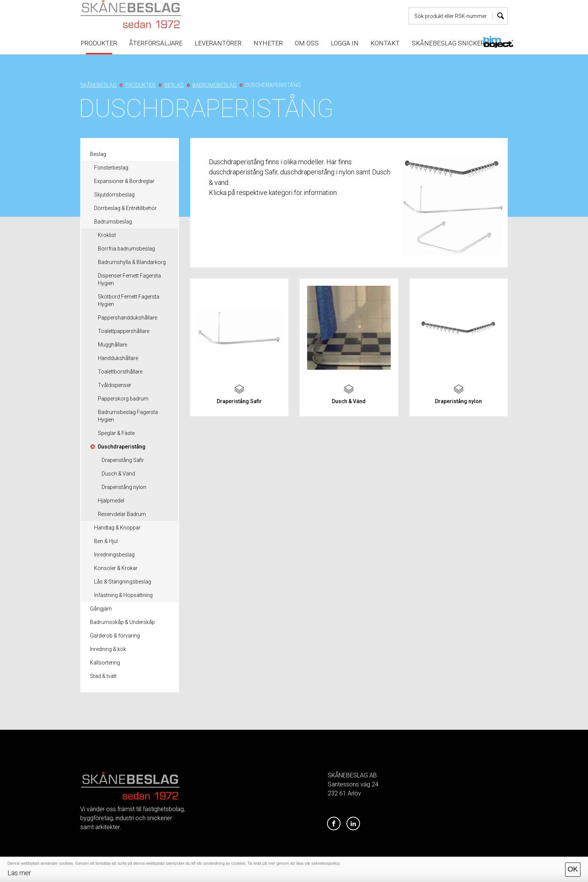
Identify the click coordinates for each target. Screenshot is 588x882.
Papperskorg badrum (123, 399)
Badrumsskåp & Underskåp (122, 622)
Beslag (98, 154)
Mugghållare (112, 345)
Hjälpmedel (111, 501)
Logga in (345, 43)
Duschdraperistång (122, 447)
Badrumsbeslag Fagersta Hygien (128, 416)
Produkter (99, 43)
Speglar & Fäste (116, 433)
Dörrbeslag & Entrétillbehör (125, 208)
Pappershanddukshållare (127, 318)
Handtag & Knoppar (117, 528)
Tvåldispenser (115, 385)
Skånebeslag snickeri (449, 43)
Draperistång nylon (124, 487)
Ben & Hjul (106, 541)
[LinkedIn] (353, 824)
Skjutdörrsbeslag (114, 195)
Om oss (307, 43)
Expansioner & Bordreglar (124, 181)
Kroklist (107, 235)
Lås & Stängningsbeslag (123, 582)
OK (573, 869)
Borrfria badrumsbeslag (126, 249)
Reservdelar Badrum (122, 514)
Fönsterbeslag (111, 168)
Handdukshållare (118, 358)
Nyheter (268, 43)
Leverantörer (218, 43)
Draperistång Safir (123, 460)
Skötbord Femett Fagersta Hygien (129, 300)
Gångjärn (101, 609)
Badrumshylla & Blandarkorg (132, 262)
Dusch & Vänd (118, 474)
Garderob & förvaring (115, 636)
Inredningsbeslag (114, 555)
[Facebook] (334, 824)
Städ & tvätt (103, 676)
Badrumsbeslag (113, 222)
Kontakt (385, 43)
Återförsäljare (156, 43)
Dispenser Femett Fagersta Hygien (129, 279)
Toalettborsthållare (120, 372)
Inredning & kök (108, 649)
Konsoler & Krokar (116, 568)
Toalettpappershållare (124, 331)
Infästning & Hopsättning (123, 595)
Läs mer (19, 873)
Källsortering (105, 663)
